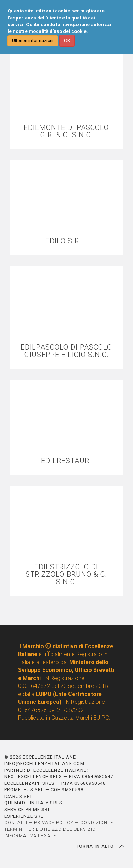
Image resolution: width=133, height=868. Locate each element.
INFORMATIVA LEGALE (30, 836)
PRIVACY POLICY (54, 823)
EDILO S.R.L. (66, 241)
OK (67, 41)
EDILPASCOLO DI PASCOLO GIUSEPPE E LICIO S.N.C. (66, 351)
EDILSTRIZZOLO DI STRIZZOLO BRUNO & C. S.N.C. (66, 574)
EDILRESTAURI (66, 461)
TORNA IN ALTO (100, 846)
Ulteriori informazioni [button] (33, 41)
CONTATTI (16, 823)
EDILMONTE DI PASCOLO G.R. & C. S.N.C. (66, 131)
